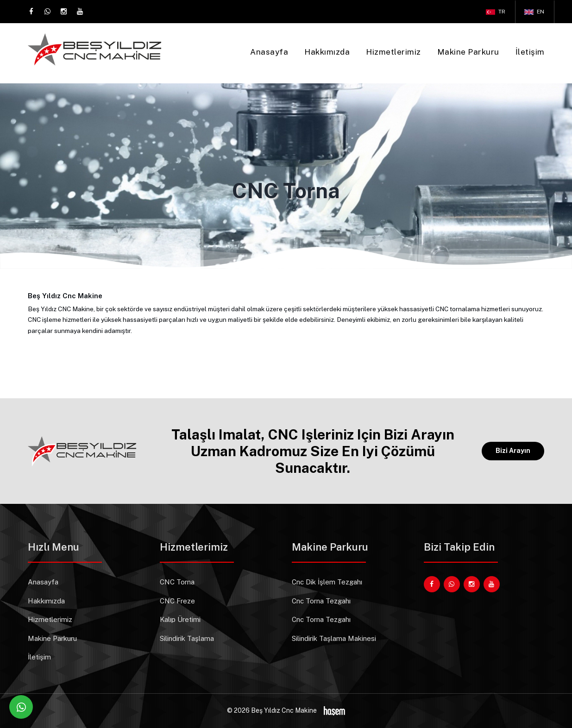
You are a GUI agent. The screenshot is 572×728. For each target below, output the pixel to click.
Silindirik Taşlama (187, 638)
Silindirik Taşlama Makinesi (334, 638)
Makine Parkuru (468, 52)
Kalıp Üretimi (180, 619)
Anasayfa (269, 52)
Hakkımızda (327, 52)
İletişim (530, 52)
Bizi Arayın (513, 451)
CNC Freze (177, 601)
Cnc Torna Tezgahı (321, 601)
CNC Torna (177, 582)
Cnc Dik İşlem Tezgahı (327, 582)
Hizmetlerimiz (393, 52)
